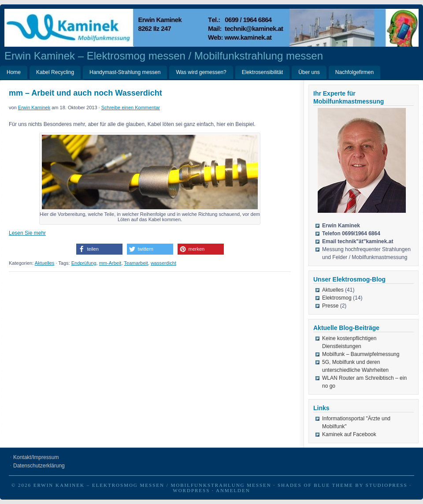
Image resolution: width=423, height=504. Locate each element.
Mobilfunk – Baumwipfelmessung (361, 354)
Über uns (309, 72)
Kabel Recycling (55, 72)
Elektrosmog (337, 298)
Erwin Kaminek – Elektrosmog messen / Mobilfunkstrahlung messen (164, 56)
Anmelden (233, 490)
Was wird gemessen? (201, 72)
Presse (330, 306)
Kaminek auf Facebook (349, 434)
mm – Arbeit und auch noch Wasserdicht (85, 93)
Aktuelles (45, 263)
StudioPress (387, 485)
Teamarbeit (136, 263)
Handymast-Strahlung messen (125, 72)
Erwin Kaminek (34, 107)
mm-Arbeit (110, 263)
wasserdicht (163, 263)
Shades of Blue (304, 485)
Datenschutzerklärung (39, 466)
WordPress (191, 490)
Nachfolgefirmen (354, 72)
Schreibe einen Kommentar (131, 107)
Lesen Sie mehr (27, 233)
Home (14, 72)
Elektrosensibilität (262, 72)
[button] (99, 249)
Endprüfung (84, 263)
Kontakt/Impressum (36, 457)
